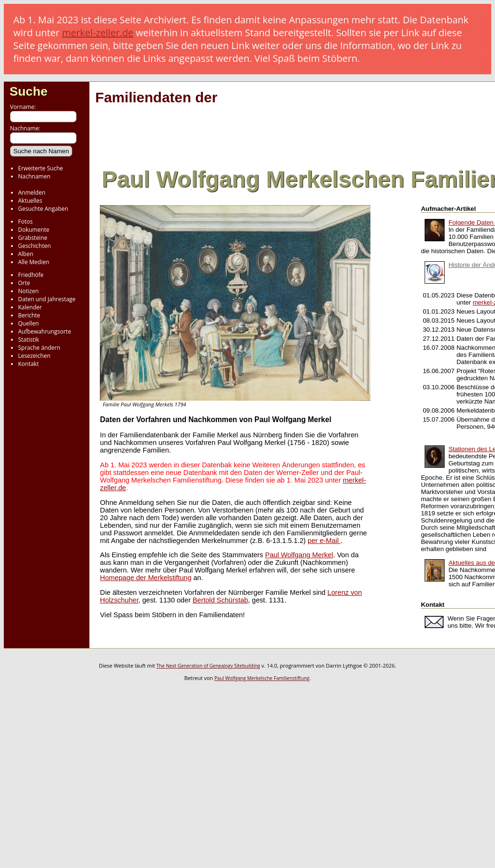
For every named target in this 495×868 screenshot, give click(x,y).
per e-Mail (324, 541)
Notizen (28, 291)
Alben (26, 254)
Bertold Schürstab (220, 600)
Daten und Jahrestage (47, 299)
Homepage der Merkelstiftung (146, 578)
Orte (24, 283)
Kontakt (28, 364)
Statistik (29, 340)
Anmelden (32, 192)
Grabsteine (33, 238)
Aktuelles (30, 201)
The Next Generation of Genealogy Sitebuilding (208, 666)
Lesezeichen (34, 356)
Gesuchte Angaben (43, 209)
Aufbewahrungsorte (44, 331)
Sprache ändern (39, 348)
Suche (29, 91)
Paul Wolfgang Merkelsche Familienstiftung (262, 678)
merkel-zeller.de (97, 33)
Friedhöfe (31, 275)
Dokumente (34, 230)
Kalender (30, 307)
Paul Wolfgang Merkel (299, 555)
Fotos (25, 222)
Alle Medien (34, 262)
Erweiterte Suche (40, 168)
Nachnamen (34, 176)
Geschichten (34, 246)
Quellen (29, 323)
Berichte (29, 315)
